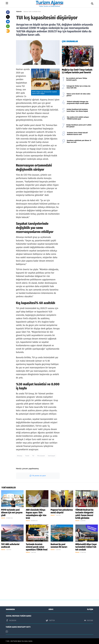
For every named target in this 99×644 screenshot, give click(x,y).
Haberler (19, 12)
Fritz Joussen (41, 456)
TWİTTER (50, 620)
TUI (33, 456)
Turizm (27, 456)
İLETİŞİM (90, 609)
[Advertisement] (78, 160)
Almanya (20, 456)
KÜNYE (51, 609)
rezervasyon (52, 456)
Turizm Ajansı (17, 641)
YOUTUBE (89, 620)
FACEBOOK (11, 620)
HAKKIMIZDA (10, 609)
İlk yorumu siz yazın (38, 476)
